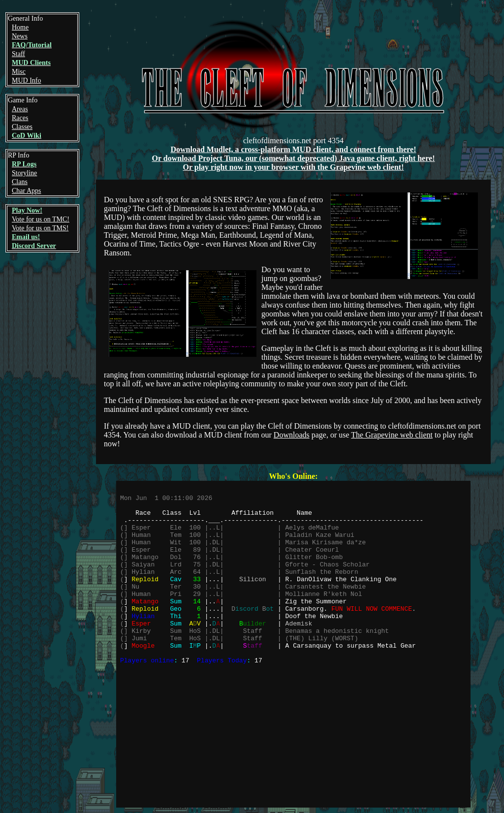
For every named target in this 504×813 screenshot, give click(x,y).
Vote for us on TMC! (41, 219)
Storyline (24, 173)
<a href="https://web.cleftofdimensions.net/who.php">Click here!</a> (293, 644)
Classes (22, 127)
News (20, 36)
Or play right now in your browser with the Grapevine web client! (293, 167)
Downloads (292, 435)
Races (20, 118)
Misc (19, 72)
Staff (18, 54)
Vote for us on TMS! (40, 228)
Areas (20, 109)
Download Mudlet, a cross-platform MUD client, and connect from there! (293, 149)
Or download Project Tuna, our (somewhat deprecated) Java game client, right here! (294, 158)
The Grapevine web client (392, 435)
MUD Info (27, 80)
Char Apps (27, 191)
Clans (20, 182)
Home (20, 27)
